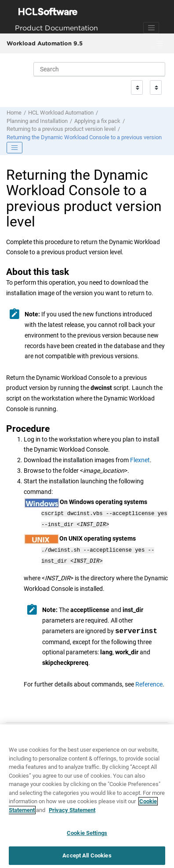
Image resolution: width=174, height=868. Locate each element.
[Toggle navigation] (151, 28)
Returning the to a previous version (84, 137)
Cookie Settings (87, 836)
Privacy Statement (72, 814)
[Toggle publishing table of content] (14, 148)
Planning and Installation (37, 121)
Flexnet (140, 460)
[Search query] (99, 69)
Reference (149, 681)
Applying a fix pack (97, 121)
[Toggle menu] (159, 44)
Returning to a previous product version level (61, 129)
